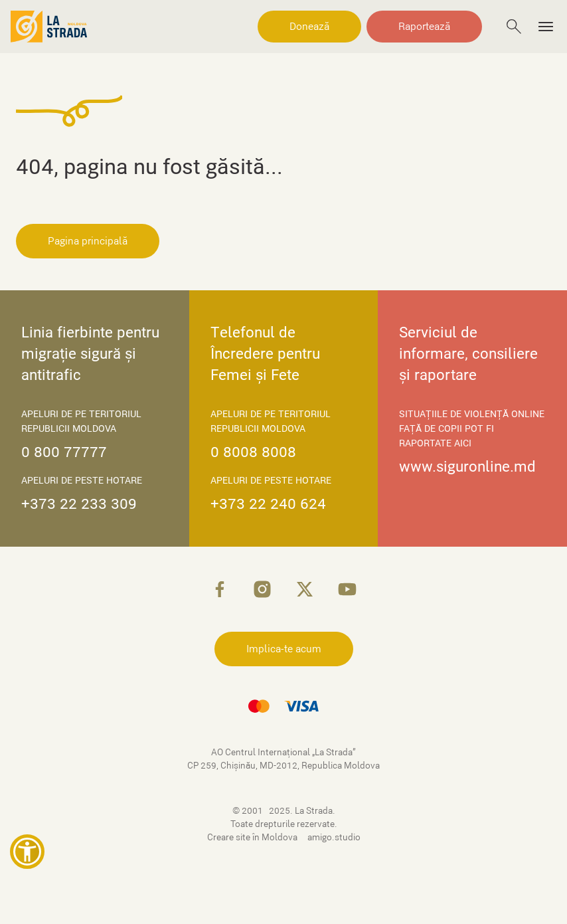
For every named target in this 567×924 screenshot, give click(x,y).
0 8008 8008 (253, 452)
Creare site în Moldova (253, 837)
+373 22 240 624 (268, 504)
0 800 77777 (64, 452)
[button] (27, 852)
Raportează (424, 27)
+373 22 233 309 (79, 504)
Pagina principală (88, 241)
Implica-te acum (284, 649)
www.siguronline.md (467, 467)
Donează (309, 27)
